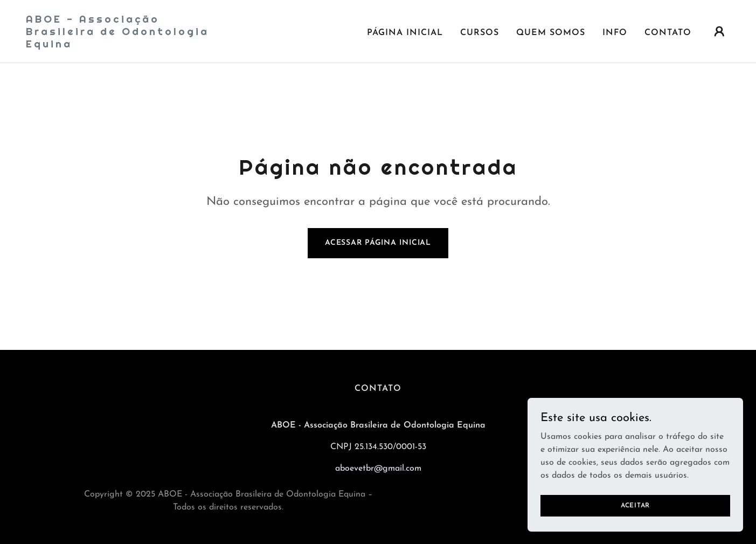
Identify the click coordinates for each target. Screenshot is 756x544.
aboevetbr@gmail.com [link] (378, 469)
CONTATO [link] (668, 33)
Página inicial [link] (405, 33)
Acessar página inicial (378, 243)
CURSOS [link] (480, 33)
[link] (124, 45)
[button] (719, 31)
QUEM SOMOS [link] (551, 33)
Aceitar (635, 520)
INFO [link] (615, 33)
